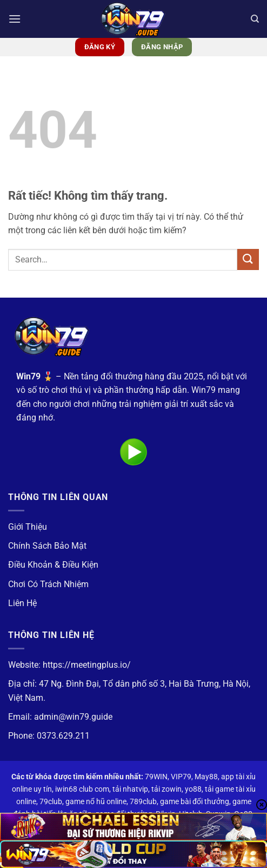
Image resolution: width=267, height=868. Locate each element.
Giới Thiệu (28, 527)
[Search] (255, 19)
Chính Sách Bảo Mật (47, 546)
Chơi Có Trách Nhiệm (48, 584)
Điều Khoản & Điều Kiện (53, 565)
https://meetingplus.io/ (87, 665)
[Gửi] (248, 259)
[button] (15, 19)
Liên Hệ (22, 603)
